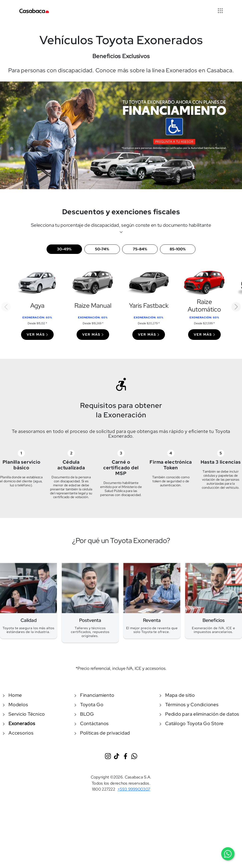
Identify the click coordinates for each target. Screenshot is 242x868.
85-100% (178, 249)
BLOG (84, 714)
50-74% (102, 249)
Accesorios (18, 733)
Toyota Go (89, 705)
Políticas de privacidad (102, 733)
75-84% (140, 249)
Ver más (37, 334)
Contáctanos (92, 723)
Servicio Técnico (24, 714)
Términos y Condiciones (189, 705)
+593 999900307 (134, 789)
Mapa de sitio (177, 695)
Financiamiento (94, 695)
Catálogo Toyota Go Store (192, 723)
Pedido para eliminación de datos (199, 714)
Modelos (15, 705)
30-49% (64, 249)
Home (12, 695)
